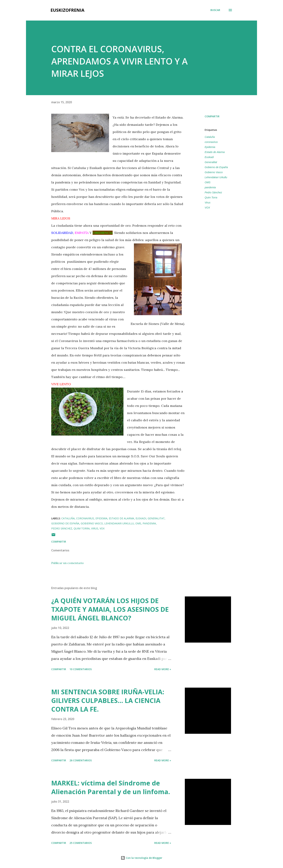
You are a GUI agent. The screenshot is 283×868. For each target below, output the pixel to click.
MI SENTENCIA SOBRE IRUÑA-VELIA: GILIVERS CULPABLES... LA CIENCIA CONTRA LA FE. (108, 701)
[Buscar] (215, 10)
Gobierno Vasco (214, 172)
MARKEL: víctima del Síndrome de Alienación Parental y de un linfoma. (111, 787)
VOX (207, 208)
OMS (208, 182)
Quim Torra (211, 197)
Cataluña (210, 137)
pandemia (210, 187)
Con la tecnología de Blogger (141, 858)
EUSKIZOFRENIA (68, 10)
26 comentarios (81, 760)
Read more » (163, 669)
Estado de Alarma (215, 152)
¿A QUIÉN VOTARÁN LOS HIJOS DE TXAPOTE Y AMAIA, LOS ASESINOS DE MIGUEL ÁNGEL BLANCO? (110, 609)
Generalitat (211, 162)
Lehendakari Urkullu (216, 177)
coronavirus (211, 142)
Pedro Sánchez (213, 192)
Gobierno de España (216, 167)
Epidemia (210, 147)
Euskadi (209, 157)
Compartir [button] (212, 116)
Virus (208, 203)
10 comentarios (81, 669)
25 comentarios (81, 843)
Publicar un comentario (68, 563)
